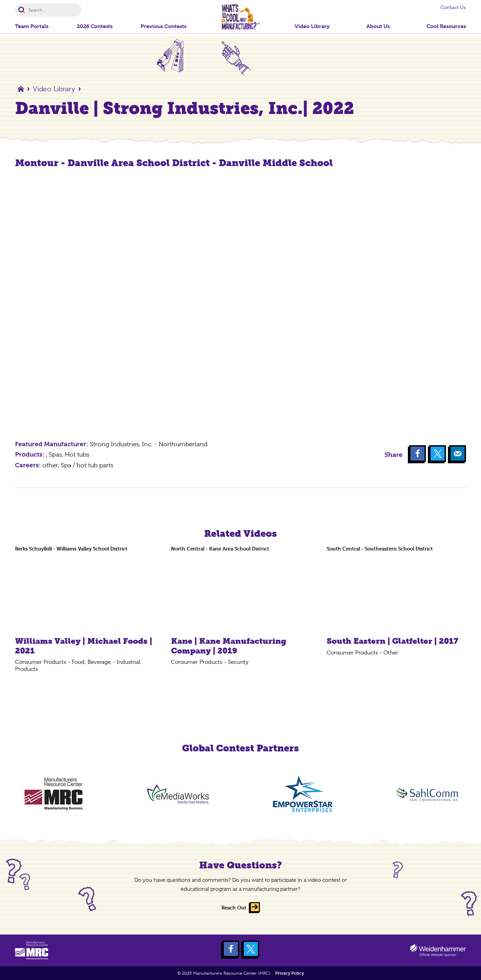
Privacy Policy (290, 973)
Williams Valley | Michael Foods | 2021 (84, 646)
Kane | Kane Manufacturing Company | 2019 (229, 646)
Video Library (54, 89)
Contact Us (453, 7)
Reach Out (234, 908)
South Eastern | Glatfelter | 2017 (392, 641)
